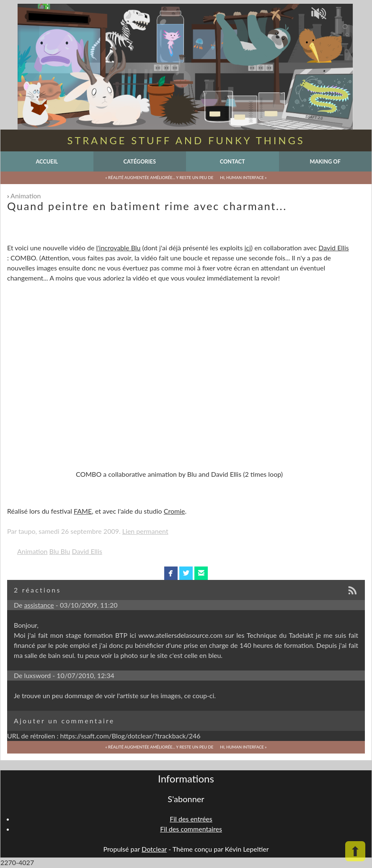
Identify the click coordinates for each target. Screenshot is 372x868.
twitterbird (186, 573)
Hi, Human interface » (243, 178)
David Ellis (333, 248)
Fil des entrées (191, 819)
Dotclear (154, 849)
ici (247, 248)
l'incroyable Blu (119, 248)
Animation (26, 196)
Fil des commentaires (191, 829)
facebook (171, 573)
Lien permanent (145, 531)
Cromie (174, 511)
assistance (39, 605)
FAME (83, 511)
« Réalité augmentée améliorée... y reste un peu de (160, 178)
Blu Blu (60, 551)
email (201, 573)
